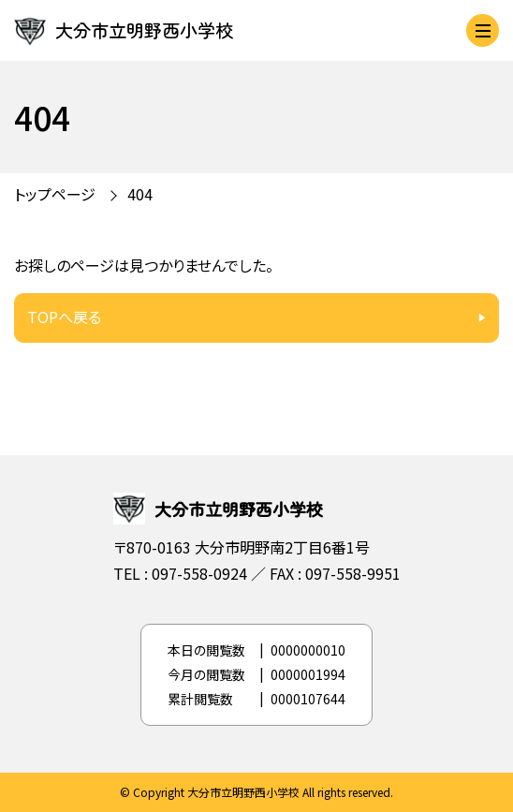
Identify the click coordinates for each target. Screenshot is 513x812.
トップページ (55, 194)
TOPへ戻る (64, 317)
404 (140, 194)
